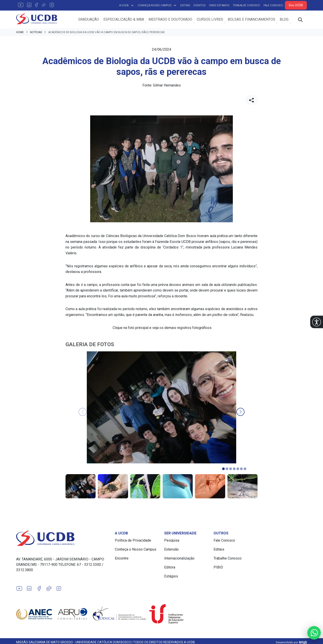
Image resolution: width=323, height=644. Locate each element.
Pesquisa (172, 541)
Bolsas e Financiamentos (251, 20)
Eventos (200, 5)
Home (20, 33)
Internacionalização (179, 559)
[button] (317, 322)
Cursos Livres (210, 20)
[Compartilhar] (251, 100)
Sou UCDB (296, 5)
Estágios (171, 576)
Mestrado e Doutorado (170, 20)
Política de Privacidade (133, 541)
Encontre (122, 559)
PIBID (218, 567)
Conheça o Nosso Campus (136, 550)
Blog (284, 20)
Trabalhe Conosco (246, 5)
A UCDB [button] (127, 5)
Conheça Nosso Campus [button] (157, 5)
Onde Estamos (219, 5)
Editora (170, 567)
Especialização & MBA (124, 20)
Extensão (171, 550)
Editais (185, 5)
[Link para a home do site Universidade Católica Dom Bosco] (63, 538)
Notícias (36, 33)
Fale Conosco (273, 5)
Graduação (89, 20)
